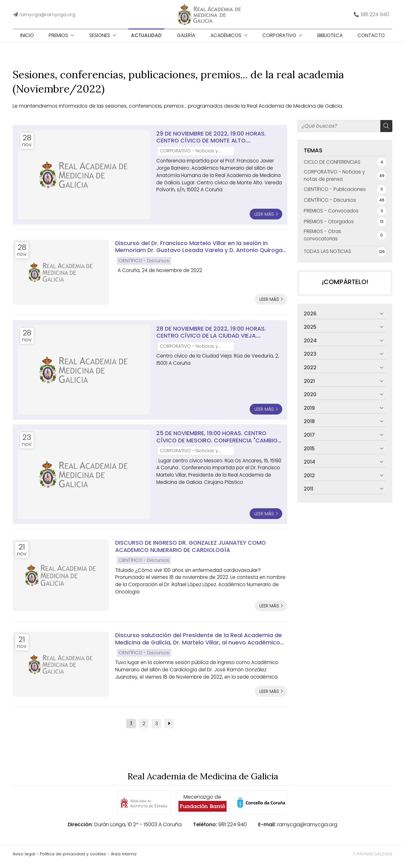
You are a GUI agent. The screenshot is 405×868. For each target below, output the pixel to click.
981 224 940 (233, 830)
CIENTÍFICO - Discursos (144, 266)
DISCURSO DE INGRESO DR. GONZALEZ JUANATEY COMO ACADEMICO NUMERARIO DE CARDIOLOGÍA (190, 551)
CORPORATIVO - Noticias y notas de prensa (189, 156)
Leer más (264, 219)
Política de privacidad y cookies (73, 859)
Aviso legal (24, 859)
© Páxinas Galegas (373, 859)
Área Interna (124, 859)
